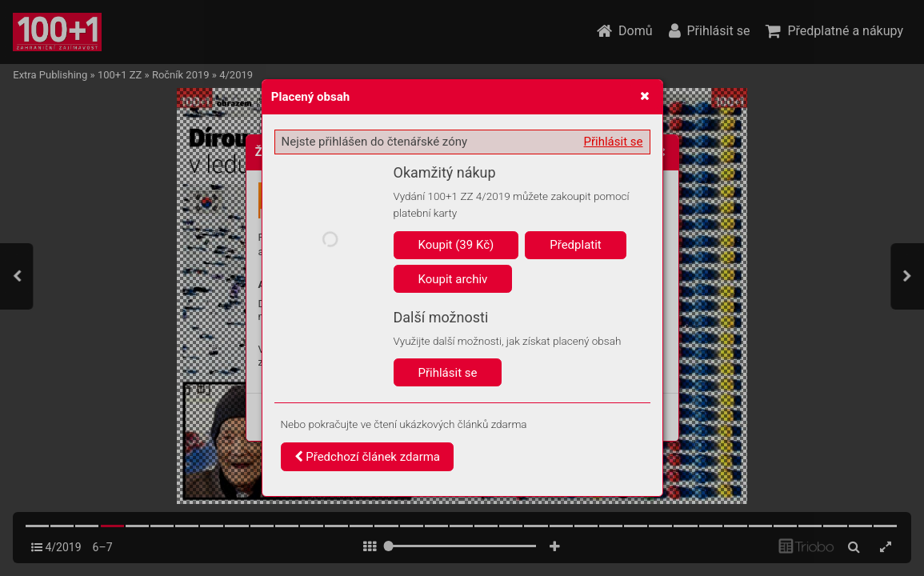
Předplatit (576, 245)
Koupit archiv (453, 279)
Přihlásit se (614, 142)
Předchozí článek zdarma (368, 457)
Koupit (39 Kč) (456, 245)
